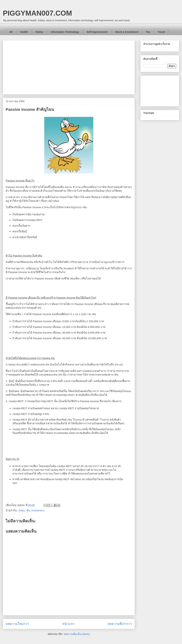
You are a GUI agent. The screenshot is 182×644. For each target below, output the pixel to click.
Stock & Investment (127, 32)
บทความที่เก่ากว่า (120, 624)
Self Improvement (97, 32)
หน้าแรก (68, 624)
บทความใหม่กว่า (17, 624)
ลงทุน (22, 510)
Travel (161, 32)
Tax (148, 32)
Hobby (39, 32)
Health (24, 32)
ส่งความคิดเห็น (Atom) (77, 634)
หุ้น (28, 510)
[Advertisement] (69, 67)
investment (38, 510)
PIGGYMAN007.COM (37, 13)
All (11, 32)
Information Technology (65, 32)
